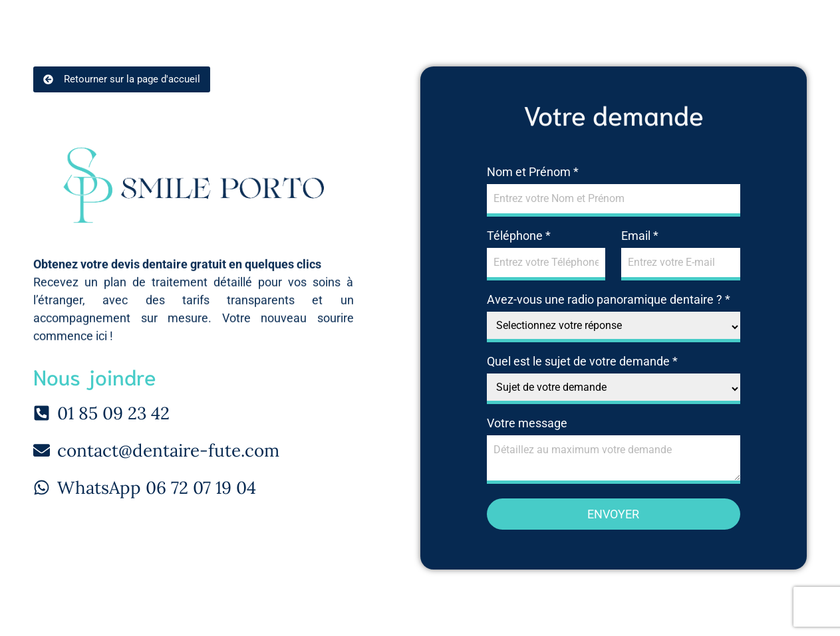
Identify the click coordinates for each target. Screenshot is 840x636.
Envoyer (613, 514)
